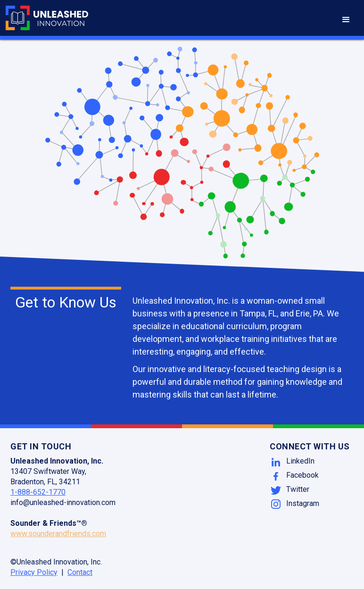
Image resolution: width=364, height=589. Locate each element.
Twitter (298, 489)
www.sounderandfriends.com (58, 534)
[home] (47, 18)
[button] (346, 20)
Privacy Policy (34, 572)
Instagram (303, 503)
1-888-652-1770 (38, 492)
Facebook (302, 475)
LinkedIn (300, 461)
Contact (80, 572)
